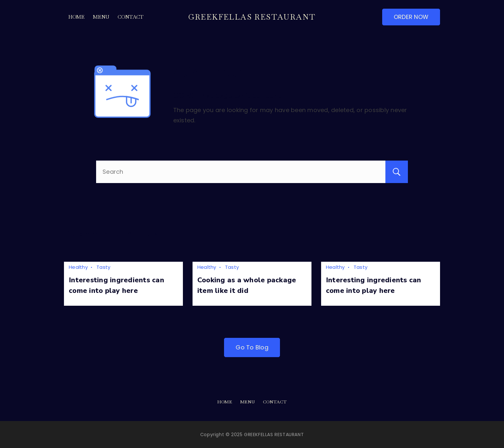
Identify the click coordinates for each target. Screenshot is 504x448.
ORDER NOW (411, 17)
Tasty (103, 267)
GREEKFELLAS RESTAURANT (252, 17)
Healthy (78, 267)
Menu (101, 17)
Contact (131, 17)
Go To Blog (252, 347)
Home (76, 17)
